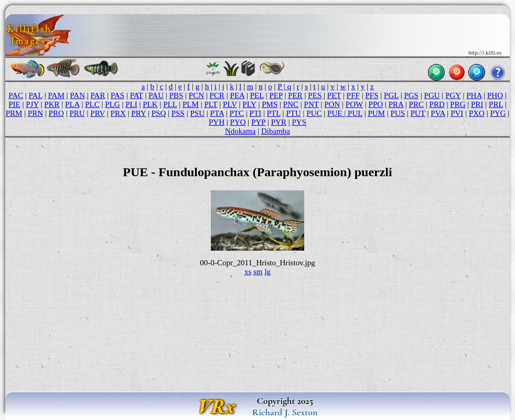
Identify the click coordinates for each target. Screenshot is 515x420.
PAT (137, 95)
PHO (495, 95)
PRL (496, 104)
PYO (238, 122)
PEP (276, 95)
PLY (249, 104)
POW (354, 104)
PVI (457, 113)
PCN (196, 95)
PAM (56, 95)
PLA (72, 104)
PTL (274, 113)
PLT (211, 104)
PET (334, 95)
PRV (98, 113)
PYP (258, 122)
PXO (477, 113)
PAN (77, 95)
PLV (230, 104)
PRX (118, 113)
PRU (77, 113)
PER (295, 95)
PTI (256, 113)
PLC (92, 104)
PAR (98, 95)
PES (315, 95)
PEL (257, 95)
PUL (355, 113)
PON (332, 104)
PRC (416, 104)
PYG (498, 113)
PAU (156, 95)
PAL (36, 95)
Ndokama (240, 131)
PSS (178, 113)
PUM (376, 113)
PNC (291, 104)
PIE (14, 104)
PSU (197, 113)
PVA (438, 113)
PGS (411, 95)
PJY (32, 104)
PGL (391, 95)
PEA (238, 95)
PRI (477, 104)
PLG (112, 104)
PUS (398, 113)
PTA (217, 113)
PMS (270, 104)
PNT (312, 104)
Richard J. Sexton (285, 412)
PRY (138, 113)
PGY (453, 95)
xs (248, 272)
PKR (52, 104)
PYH (217, 122)
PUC (314, 113)
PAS (117, 95)
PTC (237, 113)
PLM (191, 104)
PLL (170, 104)
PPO (376, 104)
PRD (437, 104)
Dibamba (276, 131)
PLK (150, 104)
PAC (16, 95)
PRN (35, 113)
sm (258, 272)
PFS (372, 95)
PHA (474, 95)
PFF (353, 95)
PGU (432, 95)
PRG (458, 104)
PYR (279, 122)
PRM (14, 113)
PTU (293, 113)
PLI (131, 104)
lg (267, 272)
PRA (396, 104)
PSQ (159, 113)
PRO (56, 113)
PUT (418, 113)
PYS (299, 122)
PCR (217, 95)
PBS (176, 95)
